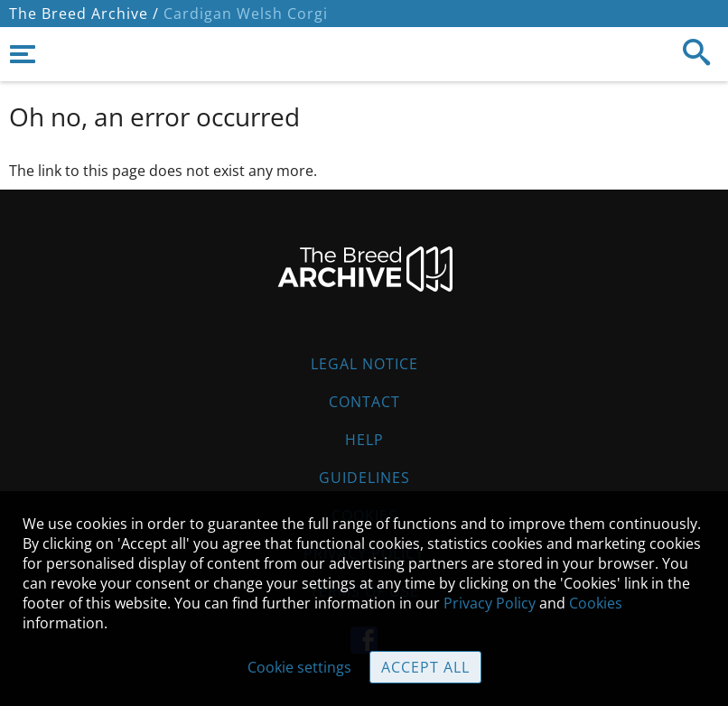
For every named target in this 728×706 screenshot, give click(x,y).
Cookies (596, 603)
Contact (364, 402)
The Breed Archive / (84, 14)
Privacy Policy (490, 603)
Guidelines (364, 478)
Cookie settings (299, 667)
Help (364, 440)
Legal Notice (364, 364)
